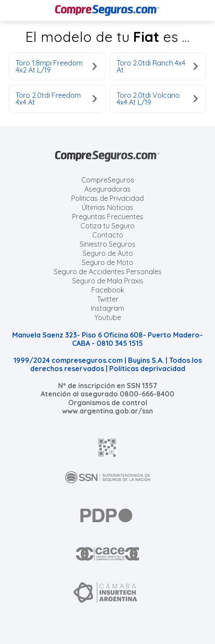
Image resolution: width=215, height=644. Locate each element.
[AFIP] (107, 448)
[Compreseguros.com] (107, 10)
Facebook (108, 290)
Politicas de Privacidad (107, 198)
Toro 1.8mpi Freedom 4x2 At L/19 (56, 66)
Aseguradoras (107, 189)
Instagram (107, 308)
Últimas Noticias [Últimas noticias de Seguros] (107, 207)
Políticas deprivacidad (147, 368)
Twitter (108, 299)
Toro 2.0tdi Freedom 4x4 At (56, 99)
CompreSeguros (108, 180)
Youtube (108, 317)
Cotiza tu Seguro (107, 226)
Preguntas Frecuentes (108, 217)
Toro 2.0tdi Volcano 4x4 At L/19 (157, 99)
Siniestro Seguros (107, 244)
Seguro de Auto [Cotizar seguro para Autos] (108, 253)
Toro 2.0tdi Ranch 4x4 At (157, 66)
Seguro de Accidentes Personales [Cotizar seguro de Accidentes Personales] (108, 272)
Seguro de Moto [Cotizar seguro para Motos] (107, 262)
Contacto (108, 235)
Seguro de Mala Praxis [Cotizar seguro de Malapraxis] (108, 281)
